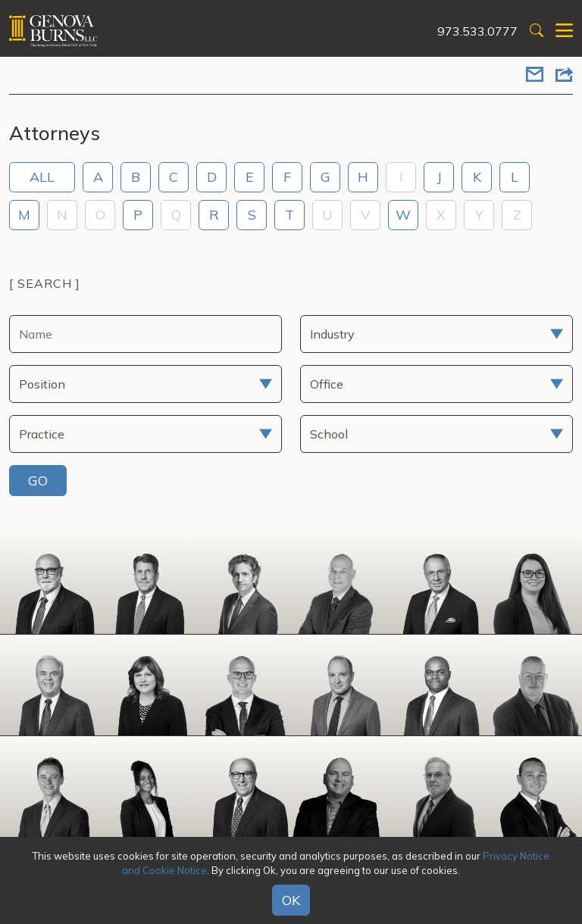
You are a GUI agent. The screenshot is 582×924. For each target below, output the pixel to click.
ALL (42, 177)
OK (291, 900)
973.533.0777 (477, 31)
